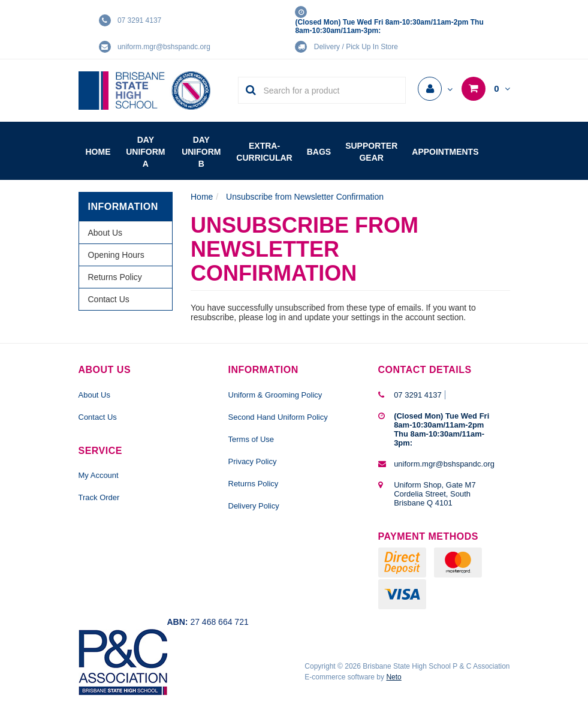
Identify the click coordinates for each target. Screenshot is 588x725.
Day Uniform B (201, 152)
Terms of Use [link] (251, 439)
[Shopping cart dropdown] (486, 89)
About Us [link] (105, 233)
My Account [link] (99, 475)
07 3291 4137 (139, 20)
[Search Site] (247, 90)
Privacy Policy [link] (253, 461)
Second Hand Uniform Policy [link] (278, 417)
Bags (319, 152)
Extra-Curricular (264, 152)
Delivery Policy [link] (254, 506)
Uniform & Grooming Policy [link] (275, 395)
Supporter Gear (371, 152)
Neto (393, 677)
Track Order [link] (99, 497)
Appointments (445, 152)
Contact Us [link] (109, 299)
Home (98, 152)
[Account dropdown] (435, 89)
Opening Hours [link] (116, 255)
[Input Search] (331, 90)
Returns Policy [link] (115, 277)
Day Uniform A (145, 152)
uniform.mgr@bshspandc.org (164, 47)
